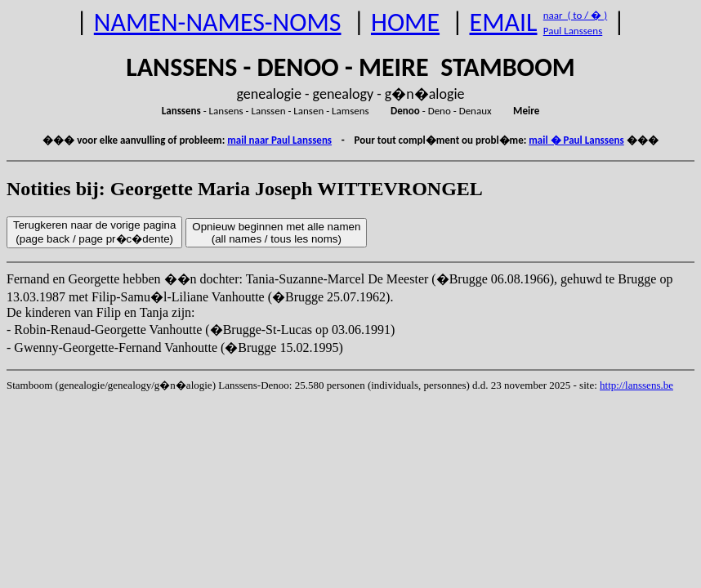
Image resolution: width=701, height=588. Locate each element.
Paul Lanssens (573, 31)
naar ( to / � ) (575, 15)
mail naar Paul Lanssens (279, 140)
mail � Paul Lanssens (576, 140)
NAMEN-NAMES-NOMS (218, 22)
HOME (405, 22)
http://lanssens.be (636, 385)
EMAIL (504, 22)
